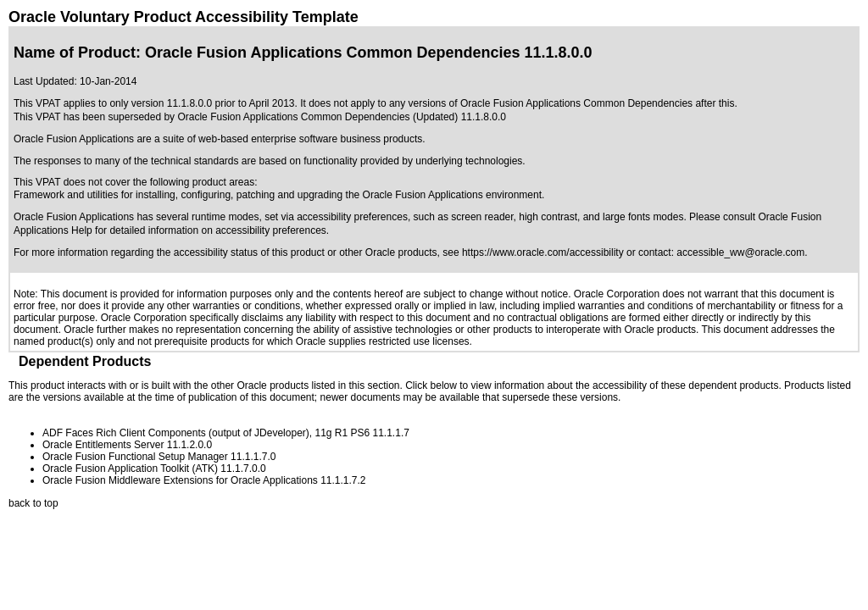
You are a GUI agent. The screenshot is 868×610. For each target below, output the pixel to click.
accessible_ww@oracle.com (740, 252)
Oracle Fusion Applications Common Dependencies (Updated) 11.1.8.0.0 (342, 117)
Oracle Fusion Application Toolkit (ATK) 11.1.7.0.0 (154, 469)
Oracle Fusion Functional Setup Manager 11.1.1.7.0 (159, 457)
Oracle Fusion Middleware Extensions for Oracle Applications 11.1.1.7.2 (204, 480)
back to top (33, 503)
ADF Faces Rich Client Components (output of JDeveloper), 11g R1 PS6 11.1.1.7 (226, 433)
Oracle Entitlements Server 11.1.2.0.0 (127, 445)
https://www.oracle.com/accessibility (543, 252)
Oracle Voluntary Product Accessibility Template (184, 17)
